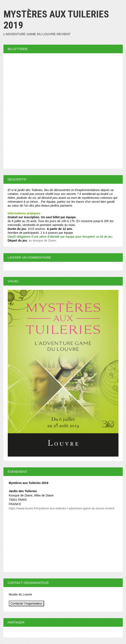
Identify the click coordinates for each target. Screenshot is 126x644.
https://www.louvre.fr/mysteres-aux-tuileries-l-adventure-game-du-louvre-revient (62, 508)
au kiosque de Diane (42, 240)
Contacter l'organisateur (26, 603)
